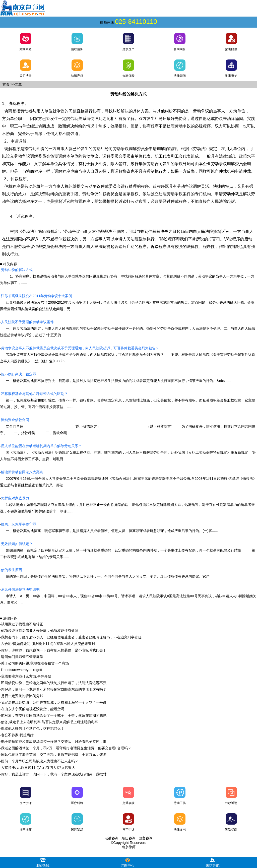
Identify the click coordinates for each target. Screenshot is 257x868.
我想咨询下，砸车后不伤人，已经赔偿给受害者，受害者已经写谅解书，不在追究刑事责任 (71, 637)
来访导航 (213, 862)
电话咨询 (111, 838)
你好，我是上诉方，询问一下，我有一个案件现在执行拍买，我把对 (54, 774)
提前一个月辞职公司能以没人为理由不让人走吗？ (40, 761)
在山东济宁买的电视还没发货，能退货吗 (33, 709)
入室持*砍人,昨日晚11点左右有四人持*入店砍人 (38, 768)
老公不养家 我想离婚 (17, 735)
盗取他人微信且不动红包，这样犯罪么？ (33, 728)
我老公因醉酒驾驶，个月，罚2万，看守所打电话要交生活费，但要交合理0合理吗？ (66, 748)
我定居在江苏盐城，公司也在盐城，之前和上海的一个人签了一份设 (54, 702)
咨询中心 (127, 862)
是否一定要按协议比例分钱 (22, 696)
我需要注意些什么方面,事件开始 (26, 676)
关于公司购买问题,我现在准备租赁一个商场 (35, 663)
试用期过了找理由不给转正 (22, 624)
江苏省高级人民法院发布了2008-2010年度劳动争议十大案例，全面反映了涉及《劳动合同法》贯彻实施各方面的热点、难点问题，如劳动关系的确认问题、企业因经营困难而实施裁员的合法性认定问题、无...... (127, 302)
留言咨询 (146, 838)
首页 (6, 84)
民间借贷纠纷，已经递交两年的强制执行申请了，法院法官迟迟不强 (54, 683)
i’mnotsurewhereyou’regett (22, 670)
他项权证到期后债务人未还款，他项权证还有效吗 (40, 631)
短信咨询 (128, 838)
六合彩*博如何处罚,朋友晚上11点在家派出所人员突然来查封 (48, 644)
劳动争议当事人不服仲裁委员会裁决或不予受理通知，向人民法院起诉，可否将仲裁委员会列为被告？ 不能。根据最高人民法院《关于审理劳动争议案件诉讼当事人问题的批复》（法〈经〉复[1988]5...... (128, 355)
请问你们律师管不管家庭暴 (22, 657)
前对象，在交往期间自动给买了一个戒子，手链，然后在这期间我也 (54, 715)
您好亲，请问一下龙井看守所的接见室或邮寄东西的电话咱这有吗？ (54, 689)
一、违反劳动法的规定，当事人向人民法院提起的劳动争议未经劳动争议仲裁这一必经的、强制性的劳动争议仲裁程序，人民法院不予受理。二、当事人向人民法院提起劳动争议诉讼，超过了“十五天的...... (128, 328)
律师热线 (42, 862)
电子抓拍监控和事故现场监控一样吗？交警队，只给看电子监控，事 (54, 742)
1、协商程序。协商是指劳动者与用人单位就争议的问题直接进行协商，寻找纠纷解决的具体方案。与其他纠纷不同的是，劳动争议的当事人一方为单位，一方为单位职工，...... (127, 276)
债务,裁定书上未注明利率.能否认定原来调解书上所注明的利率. (50, 722)
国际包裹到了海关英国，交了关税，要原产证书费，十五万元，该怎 (54, 755)
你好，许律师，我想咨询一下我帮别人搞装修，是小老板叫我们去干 (54, 650)
